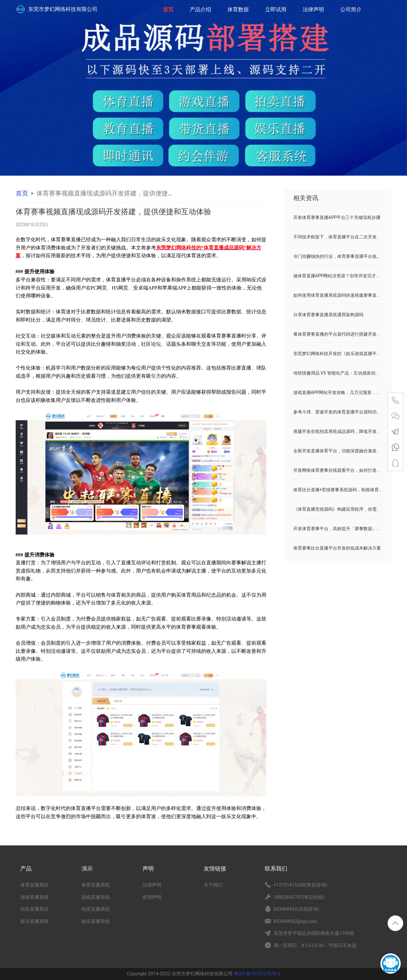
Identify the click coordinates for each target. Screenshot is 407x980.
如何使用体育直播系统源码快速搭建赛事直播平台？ (344, 295)
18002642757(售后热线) (299, 897)
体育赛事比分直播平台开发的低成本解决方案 (337, 548)
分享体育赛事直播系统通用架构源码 (328, 315)
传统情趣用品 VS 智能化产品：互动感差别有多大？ (343, 373)
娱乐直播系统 (34, 921)
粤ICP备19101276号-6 (257, 974)
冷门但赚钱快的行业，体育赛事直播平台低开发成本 (344, 256)
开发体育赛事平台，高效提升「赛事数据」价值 (339, 529)
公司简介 (351, 9)
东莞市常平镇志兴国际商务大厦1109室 (314, 933)
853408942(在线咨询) (296, 909)
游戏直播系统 (34, 897)
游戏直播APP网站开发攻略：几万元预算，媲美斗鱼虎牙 (348, 392)
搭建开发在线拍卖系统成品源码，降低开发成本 (339, 431)
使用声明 (152, 897)
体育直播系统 (34, 885)
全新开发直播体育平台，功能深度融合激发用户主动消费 (348, 451)
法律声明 (313, 9)
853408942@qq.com (295, 921)
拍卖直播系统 (34, 909)
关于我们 (213, 885)
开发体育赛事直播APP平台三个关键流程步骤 (337, 217)
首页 (168, 6)
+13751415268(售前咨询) (300, 885)
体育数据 (238, 9)
